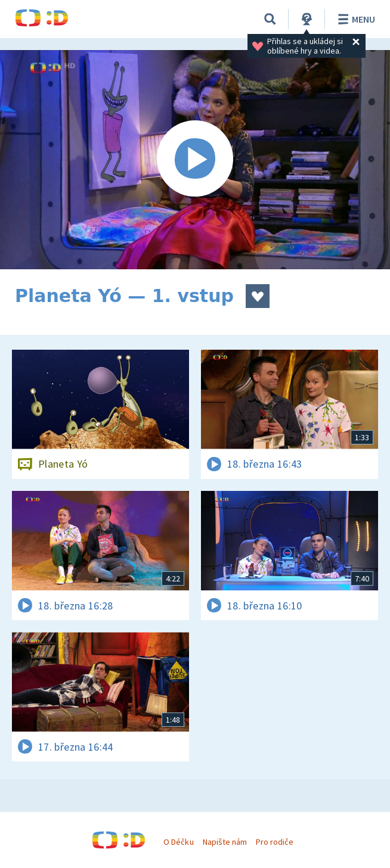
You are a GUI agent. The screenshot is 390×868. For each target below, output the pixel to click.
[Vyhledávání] (270, 19)
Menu (355, 19)
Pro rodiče (275, 842)
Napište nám (225, 842)
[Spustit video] (195, 160)
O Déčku (178, 842)
